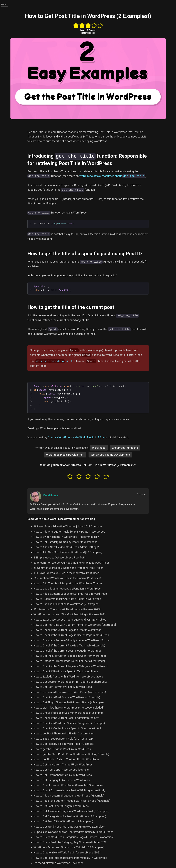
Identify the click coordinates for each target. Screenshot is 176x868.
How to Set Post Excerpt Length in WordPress (61, 806)
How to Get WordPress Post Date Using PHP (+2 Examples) (69, 826)
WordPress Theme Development (110, 454)
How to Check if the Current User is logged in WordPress (68, 650)
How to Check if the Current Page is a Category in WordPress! (70, 666)
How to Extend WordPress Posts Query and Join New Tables (70, 619)
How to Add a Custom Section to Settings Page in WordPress (70, 593)
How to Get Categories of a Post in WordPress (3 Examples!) (70, 816)
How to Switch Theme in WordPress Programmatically (66, 536)
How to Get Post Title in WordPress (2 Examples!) (63, 821)
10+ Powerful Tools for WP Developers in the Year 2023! (67, 609)
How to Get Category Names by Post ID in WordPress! (66, 542)
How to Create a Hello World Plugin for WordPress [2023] (67, 852)
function (55, 361)
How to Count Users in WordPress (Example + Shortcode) (68, 785)
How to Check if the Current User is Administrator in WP (67, 718)
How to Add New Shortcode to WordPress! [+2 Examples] (68, 552)
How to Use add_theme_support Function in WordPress (67, 588)
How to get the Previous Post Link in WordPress (62, 749)
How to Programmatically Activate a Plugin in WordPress (67, 599)
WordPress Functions (125, 447)
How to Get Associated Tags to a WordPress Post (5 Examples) (71, 811)
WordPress (99, 447)
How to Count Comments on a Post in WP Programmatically (69, 790)
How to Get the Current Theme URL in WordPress (63, 764)
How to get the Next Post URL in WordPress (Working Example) (71, 754)
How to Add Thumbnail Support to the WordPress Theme (68, 583)
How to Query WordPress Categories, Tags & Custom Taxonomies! (74, 837)
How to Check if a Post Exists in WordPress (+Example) (67, 697)
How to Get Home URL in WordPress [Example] (61, 769)
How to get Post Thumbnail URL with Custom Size (64, 733)
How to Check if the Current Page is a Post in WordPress (67, 630)
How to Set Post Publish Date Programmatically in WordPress (70, 857)
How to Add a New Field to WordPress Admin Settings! (66, 547)
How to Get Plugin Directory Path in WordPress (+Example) (69, 702)
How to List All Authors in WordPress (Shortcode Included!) (69, 707)
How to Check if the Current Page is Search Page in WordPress (71, 635)
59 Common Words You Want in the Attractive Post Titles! (68, 567)
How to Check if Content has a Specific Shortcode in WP (67, 728)
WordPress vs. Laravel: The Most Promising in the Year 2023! (70, 614)
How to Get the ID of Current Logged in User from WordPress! (70, 655)
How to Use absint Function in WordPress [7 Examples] (66, 604)
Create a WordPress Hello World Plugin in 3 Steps (77, 437)
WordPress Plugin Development (65, 454)
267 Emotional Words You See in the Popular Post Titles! (67, 578)
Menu (4, 5)
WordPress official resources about (112, 176)
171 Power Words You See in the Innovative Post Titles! (67, 573)
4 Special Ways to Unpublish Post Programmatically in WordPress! (73, 832)
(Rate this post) (88, 33)
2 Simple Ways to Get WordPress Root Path (60, 557)
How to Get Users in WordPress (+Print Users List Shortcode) (70, 681)
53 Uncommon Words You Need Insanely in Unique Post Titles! (71, 562)
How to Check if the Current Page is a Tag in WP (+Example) (69, 645)
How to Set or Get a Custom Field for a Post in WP (63, 738)
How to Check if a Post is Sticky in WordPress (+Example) (68, 712)
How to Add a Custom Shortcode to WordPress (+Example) (69, 795)
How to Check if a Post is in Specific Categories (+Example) (69, 723)
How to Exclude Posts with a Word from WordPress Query (68, 676)
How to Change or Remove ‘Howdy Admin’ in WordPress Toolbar (72, 640)
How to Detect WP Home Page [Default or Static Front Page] (69, 661)
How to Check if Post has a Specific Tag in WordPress (66, 671)
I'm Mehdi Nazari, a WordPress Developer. (58, 863)
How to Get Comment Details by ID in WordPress (63, 775)
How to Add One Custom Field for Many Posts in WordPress (69, 531)
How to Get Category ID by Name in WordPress (62, 780)
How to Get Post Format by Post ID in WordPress (63, 687)
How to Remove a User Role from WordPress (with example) (70, 692)
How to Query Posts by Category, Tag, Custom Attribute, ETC (70, 842)
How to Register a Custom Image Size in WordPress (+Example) (72, 800)
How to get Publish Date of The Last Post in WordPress (67, 759)
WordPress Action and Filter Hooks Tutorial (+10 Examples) (69, 847)
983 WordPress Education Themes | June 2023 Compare (68, 526)
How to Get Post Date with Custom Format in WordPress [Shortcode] (75, 624)
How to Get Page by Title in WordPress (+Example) (64, 743)
